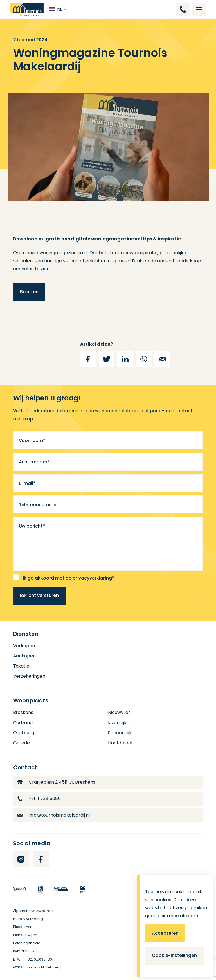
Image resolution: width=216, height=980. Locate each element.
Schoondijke (121, 733)
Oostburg (24, 733)
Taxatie (21, 666)
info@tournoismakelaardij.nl (54, 815)
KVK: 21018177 (24, 951)
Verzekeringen (29, 676)
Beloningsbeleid (27, 943)
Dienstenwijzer (25, 935)
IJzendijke (119, 723)
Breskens (23, 712)
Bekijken (29, 292)
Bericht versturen (39, 595)
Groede (22, 743)
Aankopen (25, 656)
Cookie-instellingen (174, 955)
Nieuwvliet (119, 712)
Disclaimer (22, 927)
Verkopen (24, 646)
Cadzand (23, 723)
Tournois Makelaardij (43, 967)
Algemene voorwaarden (34, 911)
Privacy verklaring (28, 919)
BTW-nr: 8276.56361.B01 (33, 959)
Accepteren (165, 933)
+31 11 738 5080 (39, 798)
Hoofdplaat (121, 743)
